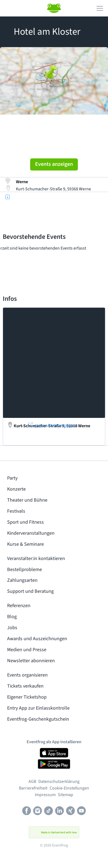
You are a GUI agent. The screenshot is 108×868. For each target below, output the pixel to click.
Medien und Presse (27, 650)
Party (12, 478)
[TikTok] (49, 811)
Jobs (12, 628)
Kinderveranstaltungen (31, 533)
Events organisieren (27, 675)
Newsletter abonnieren (31, 661)
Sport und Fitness (25, 522)
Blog (12, 617)
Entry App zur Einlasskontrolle (38, 708)
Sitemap (66, 795)
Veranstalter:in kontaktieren (36, 559)
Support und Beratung (30, 591)
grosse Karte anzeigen (55, 425)
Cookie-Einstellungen (69, 788)
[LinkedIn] (59, 811)
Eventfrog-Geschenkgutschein (38, 719)
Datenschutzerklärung (59, 782)
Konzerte (16, 489)
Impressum (45, 795)
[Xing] (70, 811)
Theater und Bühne (27, 500)
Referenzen (19, 606)
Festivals (16, 511)
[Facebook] (27, 811)
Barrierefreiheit (33, 788)
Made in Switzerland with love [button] (54, 832)
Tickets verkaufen (25, 686)
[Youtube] (81, 811)
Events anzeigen (54, 164)
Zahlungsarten (22, 580)
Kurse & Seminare (25, 544)
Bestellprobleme (25, 570)
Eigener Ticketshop (27, 697)
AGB (32, 782)
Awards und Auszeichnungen (37, 639)
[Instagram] (38, 811)
